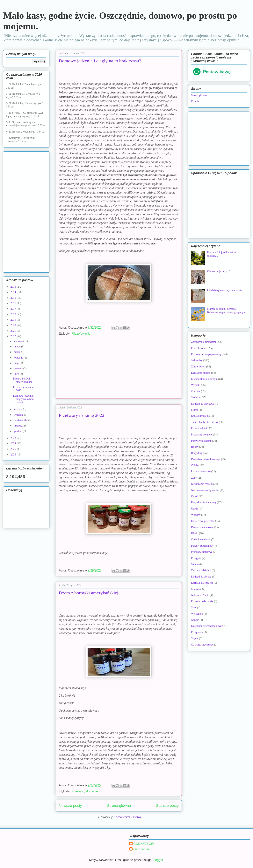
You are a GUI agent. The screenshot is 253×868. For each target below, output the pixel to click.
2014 (14, 292)
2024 (14, 444)
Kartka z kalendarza (202, 583)
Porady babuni (199, 428)
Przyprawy (197, 632)
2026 (14, 455)
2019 (14, 320)
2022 (14, 336)
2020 (14, 325)
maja (17, 363)
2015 (14, 298)
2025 (14, 449)
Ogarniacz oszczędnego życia (207, 626)
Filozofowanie (81, 334)
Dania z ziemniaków (202, 527)
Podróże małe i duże (202, 601)
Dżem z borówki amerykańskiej (89, 593)
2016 (14, 303)
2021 (14, 331)
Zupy (194, 478)
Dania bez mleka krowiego (206, 459)
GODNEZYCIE (144, 844)
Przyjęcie (196, 558)
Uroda (195, 509)
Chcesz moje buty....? (219, 271)
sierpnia (18, 409)
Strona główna (119, 806)
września (19, 415)
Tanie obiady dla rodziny (205, 422)
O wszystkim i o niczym (204, 379)
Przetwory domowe (85, 791)
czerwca (18, 369)
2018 (14, 314)
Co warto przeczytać (202, 645)
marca (17, 352)
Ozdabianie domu (201, 540)
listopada (19, 426)
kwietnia (19, 358)
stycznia (18, 341)
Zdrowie (196, 391)
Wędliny (196, 515)
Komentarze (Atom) (127, 817)
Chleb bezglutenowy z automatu (225, 290)
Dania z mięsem (200, 416)
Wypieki (196, 385)
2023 (14, 438)
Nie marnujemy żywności (205, 490)
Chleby (195, 465)
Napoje (195, 620)
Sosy (194, 608)
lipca (17, 374)
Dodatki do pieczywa (203, 404)
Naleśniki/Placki (200, 595)
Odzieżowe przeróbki (203, 521)
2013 (14, 287)
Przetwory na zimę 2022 (82, 415)
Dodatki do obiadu (201, 577)
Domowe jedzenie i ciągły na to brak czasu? (100, 61)
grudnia (18, 431)
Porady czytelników (202, 546)
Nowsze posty (70, 806)
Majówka (196, 589)
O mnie (195, 101)
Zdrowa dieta (198, 367)
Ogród (195, 496)
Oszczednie (141, 849)
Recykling (197, 453)
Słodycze (196, 397)
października (21, 420)
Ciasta (195, 410)
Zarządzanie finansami (203, 342)
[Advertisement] (119, 368)
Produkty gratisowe (202, 552)
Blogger (158, 860)
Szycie (195, 638)
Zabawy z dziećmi (201, 570)
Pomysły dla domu (201, 441)
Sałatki (195, 564)
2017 (14, 309)
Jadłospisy (197, 360)
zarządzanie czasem (202, 484)
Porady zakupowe (201, 472)
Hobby (195, 447)
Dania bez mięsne (201, 373)
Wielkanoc (197, 614)
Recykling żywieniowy (204, 502)
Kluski (195, 533)
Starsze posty (167, 806)
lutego (17, 347)
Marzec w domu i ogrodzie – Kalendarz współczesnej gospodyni (227, 311)
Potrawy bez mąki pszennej (206, 354)
